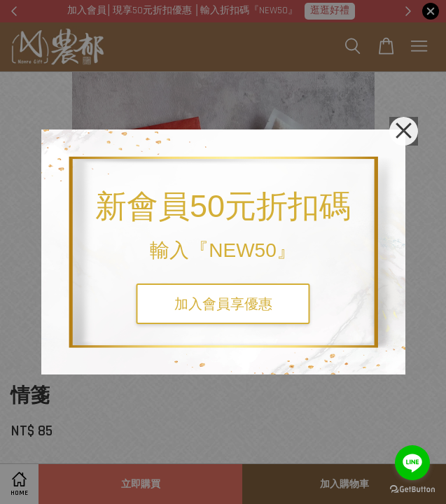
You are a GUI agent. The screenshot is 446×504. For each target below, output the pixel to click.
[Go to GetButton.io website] (412, 490)
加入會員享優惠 (223, 304)
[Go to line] (412, 463)
